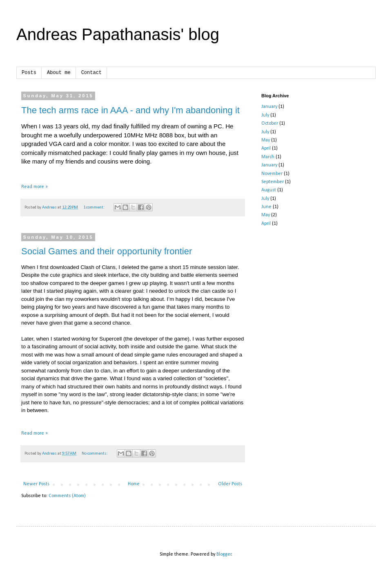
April (266, 148)
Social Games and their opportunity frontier (107, 251)
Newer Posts (36, 484)
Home (134, 484)
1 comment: (94, 207)
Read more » (35, 187)
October (270, 123)
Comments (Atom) (67, 496)
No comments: (95, 454)
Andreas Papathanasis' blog (118, 34)
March (268, 157)
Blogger (224, 554)
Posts (29, 73)
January (269, 107)
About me (59, 73)
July (265, 115)
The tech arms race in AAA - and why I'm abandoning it (130, 110)
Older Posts (230, 484)
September (273, 182)
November (272, 174)
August (269, 190)
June (266, 207)
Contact (91, 73)
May (266, 140)
